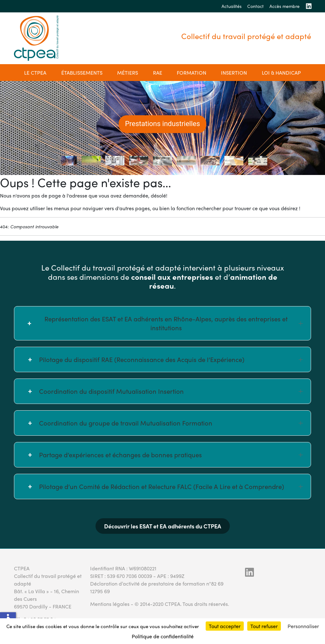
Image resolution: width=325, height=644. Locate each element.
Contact (255, 6)
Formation (192, 73)
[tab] (67, 161)
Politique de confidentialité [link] (163, 636)
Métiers (128, 73)
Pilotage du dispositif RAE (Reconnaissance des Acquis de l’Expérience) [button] (171, 359)
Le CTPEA (35, 73)
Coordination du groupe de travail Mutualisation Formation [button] (171, 423)
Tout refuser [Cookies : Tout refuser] (264, 626)
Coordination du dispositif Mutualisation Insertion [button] (171, 391)
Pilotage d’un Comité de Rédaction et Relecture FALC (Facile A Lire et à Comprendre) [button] (171, 486)
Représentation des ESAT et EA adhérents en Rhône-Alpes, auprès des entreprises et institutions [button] (174, 323)
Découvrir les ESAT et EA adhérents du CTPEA (163, 526)
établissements (82, 73)
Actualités (232, 6)
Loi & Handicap (281, 73)
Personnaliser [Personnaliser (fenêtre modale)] (303, 626)
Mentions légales (110, 604)
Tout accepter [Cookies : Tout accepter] (225, 626)
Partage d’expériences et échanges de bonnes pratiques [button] (171, 455)
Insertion (234, 73)
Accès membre (285, 6)
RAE (158, 73)
